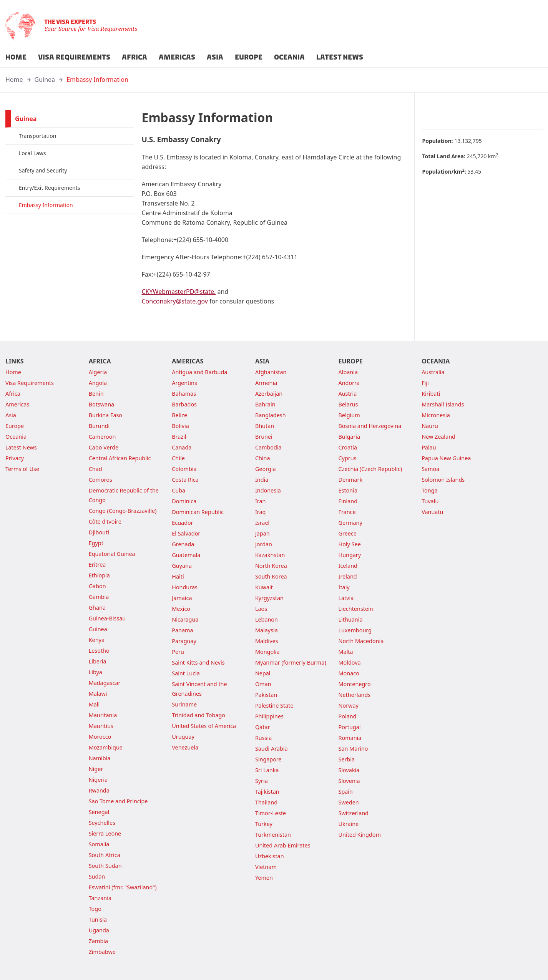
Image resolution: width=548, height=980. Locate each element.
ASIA (215, 57)
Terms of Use (22, 469)
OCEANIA (289, 57)
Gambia (99, 597)
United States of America (204, 726)
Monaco (349, 673)
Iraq (260, 512)
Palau (429, 447)
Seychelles (102, 823)
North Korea (271, 566)
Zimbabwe (102, 952)
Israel (262, 523)
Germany (350, 523)
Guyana (182, 566)
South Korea (271, 576)
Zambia (98, 941)
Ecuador (182, 523)
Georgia (266, 469)
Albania (348, 372)
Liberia (98, 661)
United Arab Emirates (283, 845)
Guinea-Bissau (107, 618)
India (262, 480)
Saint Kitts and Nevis (198, 662)
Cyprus (348, 458)
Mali (94, 704)
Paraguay (184, 641)
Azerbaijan (269, 394)
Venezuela (185, 747)
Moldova (350, 662)
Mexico (181, 609)
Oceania (16, 437)
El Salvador (186, 533)
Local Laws (32, 153)
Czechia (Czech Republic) (370, 469)
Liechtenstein (356, 609)
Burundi (99, 426)
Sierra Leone (105, 833)
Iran (261, 501)
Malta (346, 652)
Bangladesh (271, 415)
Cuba (179, 490)
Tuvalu (430, 501)
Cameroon (102, 437)
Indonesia (268, 490)
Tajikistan (267, 792)
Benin (96, 394)
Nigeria (98, 780)
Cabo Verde (104, 447)
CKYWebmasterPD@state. (179, 292)
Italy (344, 587)
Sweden (349, 802)
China (263, 458)
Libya (95, 672)
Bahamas (184, 394)
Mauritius (101, 726)
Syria (262, 781)
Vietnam (266, 867)
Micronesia (436, 415)
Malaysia (267, 630)
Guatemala (186, 555)
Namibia (100, 758)
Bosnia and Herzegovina (370, 426)
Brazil (179, 437)
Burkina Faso (105, 415)
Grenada (183, 544)
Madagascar (105, 683)
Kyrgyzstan (269, 598)
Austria (348, 394)
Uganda (99, 930)
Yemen (264, 878)
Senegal (99, 812)
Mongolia (267, 652)
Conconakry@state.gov (175, 301)
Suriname (184, 704)
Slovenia (349, 781)
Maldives (267, 641)
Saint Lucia (186, 673)
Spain (346, 792)
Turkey (264, 824)
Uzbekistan (270, 856)
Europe (15, 426)
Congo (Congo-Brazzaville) (123, 511)
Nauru (430, 426)
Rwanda (99, 790)
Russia (263, 738)
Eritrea (97, 565)
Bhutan (265, 426)
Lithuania (351, 619)
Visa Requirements (30, 383)
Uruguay (183, 737)
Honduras (185, 587)
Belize (179, 415)
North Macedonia (361, 641)
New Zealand (438, 437)
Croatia (348, 447)
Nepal (263, 673)
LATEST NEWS (340, 57)
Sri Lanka (267, 770)
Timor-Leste (271, 813)
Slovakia (349, 770)
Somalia (99, 844)
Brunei (264, 437)
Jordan (264, 544)
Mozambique (106, 747)
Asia (11, 415)
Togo (95, 909)
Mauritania (103, 715)
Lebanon (267, 619)
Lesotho (99, 651)
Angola (98, 383)
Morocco (100, 737)
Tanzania (100, 898)
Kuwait (264, 587)
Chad (95, 469)
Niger (96, 769)
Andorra (349, 383)
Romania (350, 738)
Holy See (350, 544)
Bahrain (265, 404)
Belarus (348, 404)
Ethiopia (99, 575)
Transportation (37, 136)
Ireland (348, 576)
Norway (349, 706)
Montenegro (355, 684)
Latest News (21, 447)
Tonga (430, 490)
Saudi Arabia (272, 749)
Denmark (351, 480)
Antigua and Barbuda (199, 372)
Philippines (269, 716)
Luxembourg (355, 630)
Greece (348, 533)
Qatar (263, 727)
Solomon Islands (443, 480)
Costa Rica (185, 480)
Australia (433, 372)
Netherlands (355, 695)
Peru (178, 652)
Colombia (184, 469)
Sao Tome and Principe (118, 801)
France (347, 512)
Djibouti (99, 532)
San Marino (353, 749)
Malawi (98, 694)
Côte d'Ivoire (105, 522)
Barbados (184, 404)
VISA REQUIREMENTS (74, 57)
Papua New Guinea (446, 458)
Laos (261, 609)
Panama (182, 630)
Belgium (349, 415)
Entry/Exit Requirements (49, 188)
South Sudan (105, 866)
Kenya (97, 640)
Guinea (45, 80)
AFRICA (135, 57)
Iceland (348, 566)
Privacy (15, 458)
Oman (263, 684)
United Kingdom (360, 835)
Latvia (346, 598)
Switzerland (354, 813)
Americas (17, 404)
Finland (348, 501)
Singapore (268, 759)
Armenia (266, 383)
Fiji (425, 383)
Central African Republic (120, 458)
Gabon (97, 586)
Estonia (348, 490)
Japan (262, 533)
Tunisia (98, 919)
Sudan (97, 876)
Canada (182, 447)
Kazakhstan (270, 555)
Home (14, 80)
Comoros (100, 480)
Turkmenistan (273, 835)
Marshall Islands (443, 404)
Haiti (178, 576)
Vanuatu (432, 512)
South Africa (105, 855)
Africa (13, 394)
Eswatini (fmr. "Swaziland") (123, 887)
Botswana (102, 404)
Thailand (266, 802)
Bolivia (180, 426)
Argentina (185, 383)
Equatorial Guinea (112, 554)
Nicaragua (185, 619)
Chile (178, 458)
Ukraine (349, 824)
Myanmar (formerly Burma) (291, 662)
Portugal (350, 727)
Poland (348, 716)
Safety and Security (43, 170)
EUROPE (249, 57)
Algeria (98, 372)
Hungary (350, 555)
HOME (16, 57)
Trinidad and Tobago (198, 715)
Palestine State (274, 706)
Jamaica (182, 598)
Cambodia (268, 447)
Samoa (430, 469)
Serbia (347, 759)
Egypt (96, 543)
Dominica (184, 501)
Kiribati (431, 394)
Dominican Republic (198, 512)
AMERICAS (177, 57)
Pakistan (266, 695)
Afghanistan (271, 372)
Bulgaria (350, 437)
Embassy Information (97, 80)
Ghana (97, 608)
